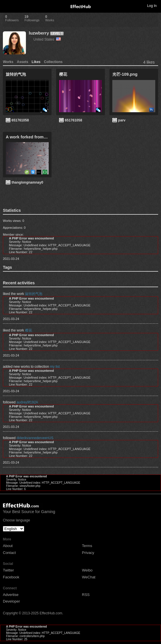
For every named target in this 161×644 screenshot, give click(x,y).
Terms (87, 546)
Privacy (88, 553)
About (8, 546)
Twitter (8, 570)
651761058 (20, 120)
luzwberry (39, 33)
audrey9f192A (27, 402)
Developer (11, 601)
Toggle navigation (7, 5)
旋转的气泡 (34, 294)
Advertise (11, 595)
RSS (86, 595)
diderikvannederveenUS (35, 438)
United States (47, 39)
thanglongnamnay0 (27, 182)
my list (55, 367)
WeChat (89, 577)
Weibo (87, 570)
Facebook (11, 577)
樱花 (29, 330)
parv (122, 120)
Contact (9, 553)
